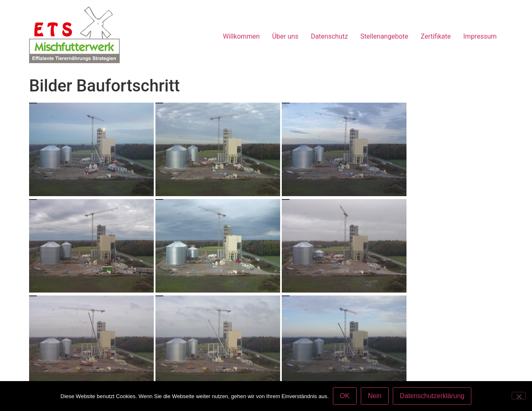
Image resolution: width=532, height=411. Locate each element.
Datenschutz (329, 36)
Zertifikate (436, 36)
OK (345, 396)
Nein (375, 396)
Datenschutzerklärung (432, 396)
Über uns (285, 36)
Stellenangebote (384, 36)
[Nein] (519, 396)
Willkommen (241, 36)
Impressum (480, 36)
